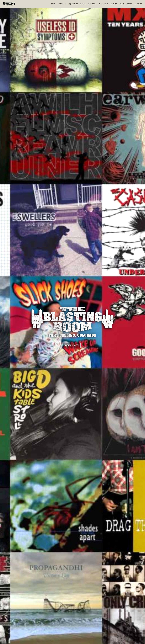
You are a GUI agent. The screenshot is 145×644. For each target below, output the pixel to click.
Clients (114, 4)
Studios (61, 4)
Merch (129, 4)
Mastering (104, 4)
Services (91, 4)
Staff (122, 4)
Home (53, 4)
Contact (138, 4)
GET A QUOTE (72, 345)
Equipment (73, 4)
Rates (83, 4)
